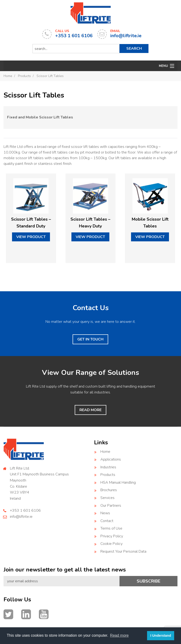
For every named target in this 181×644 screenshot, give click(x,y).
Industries (108, 467)
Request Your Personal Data (123, 551)
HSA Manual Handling (118, 482)
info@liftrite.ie (21, 517)
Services (107, 498)
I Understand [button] (161, 636)
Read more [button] (119, 635)
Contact (107, 521)
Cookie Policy (111, 544)
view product (31, 237)
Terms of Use (111, 528)
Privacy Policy (112, 536)
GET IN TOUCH (90, 339)
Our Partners (111, 506)
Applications (111, 459)
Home (8, 76)
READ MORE (90, 410)
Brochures (109, 490)
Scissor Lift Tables (50, 76)
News (105, 513)
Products (24, 76)
